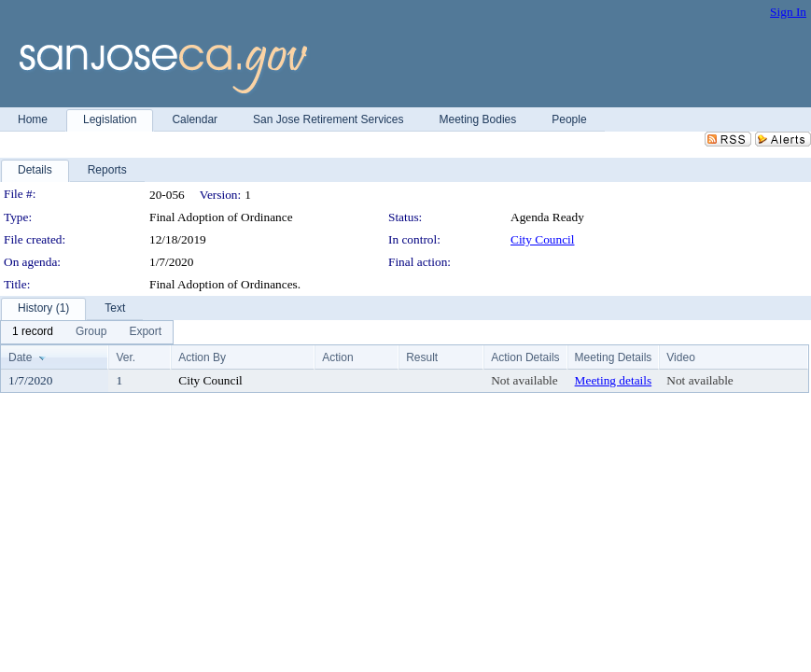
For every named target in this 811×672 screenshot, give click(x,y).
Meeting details (614, 380)
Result (422, 357)
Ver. (126, 357)
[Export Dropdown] (145, 332)
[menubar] (87, 332)
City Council (543, 239)
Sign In (788, 12)
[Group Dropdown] (91, 332)
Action (337, 357)
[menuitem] (33, 332)
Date (20, 357)
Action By (202, 357)
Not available (524, 380)
